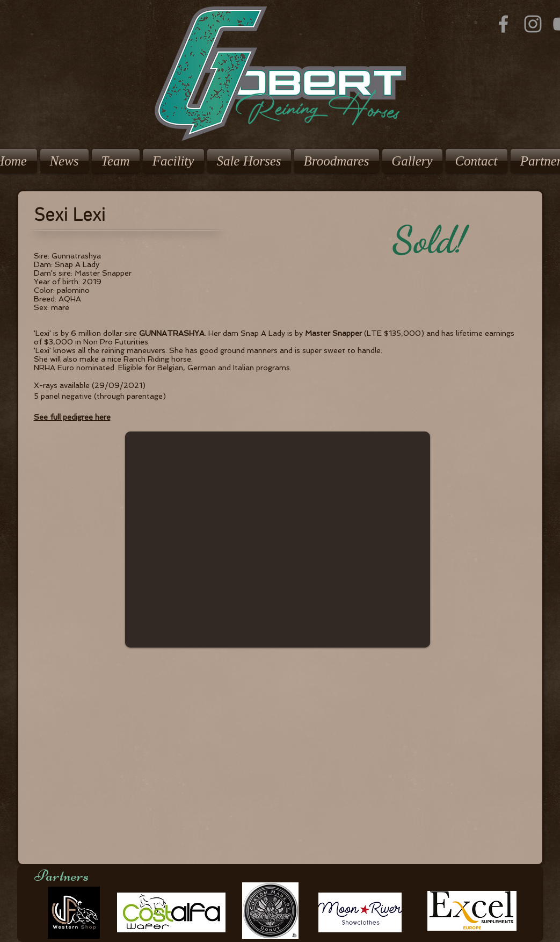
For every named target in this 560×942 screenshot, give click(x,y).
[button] (278, 540)
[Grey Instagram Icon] (533, 24)
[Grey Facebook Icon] (503, 24)
